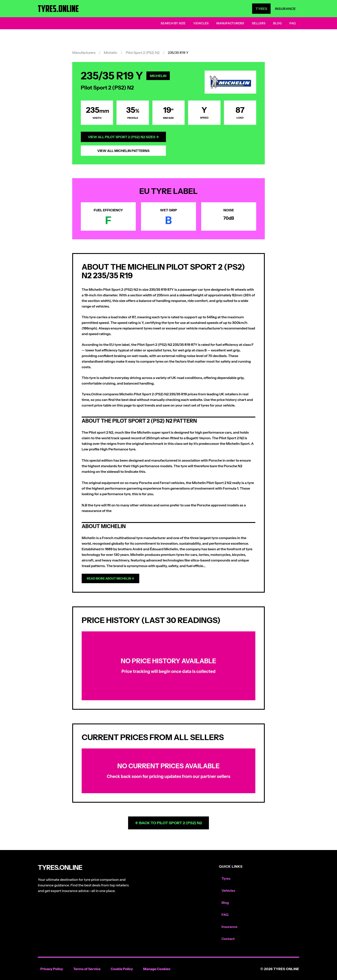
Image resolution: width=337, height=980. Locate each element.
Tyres (261, 9)
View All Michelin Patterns (123, 151)
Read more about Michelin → (110, 578)
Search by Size (173, 23)
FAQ (293, 23)
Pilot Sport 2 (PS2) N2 (143, 53)
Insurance (285, 9)
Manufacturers (230, 23)
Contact (228, 939)
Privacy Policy (52, 969)
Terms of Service (87, 969)
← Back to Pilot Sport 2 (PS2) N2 (168, 823)
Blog (277, 23)
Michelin (111, 53)
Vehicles (201, 23)
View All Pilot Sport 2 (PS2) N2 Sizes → (123, 137)
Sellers (259, 23)
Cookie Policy (122, 969)
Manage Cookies (157, 969)
